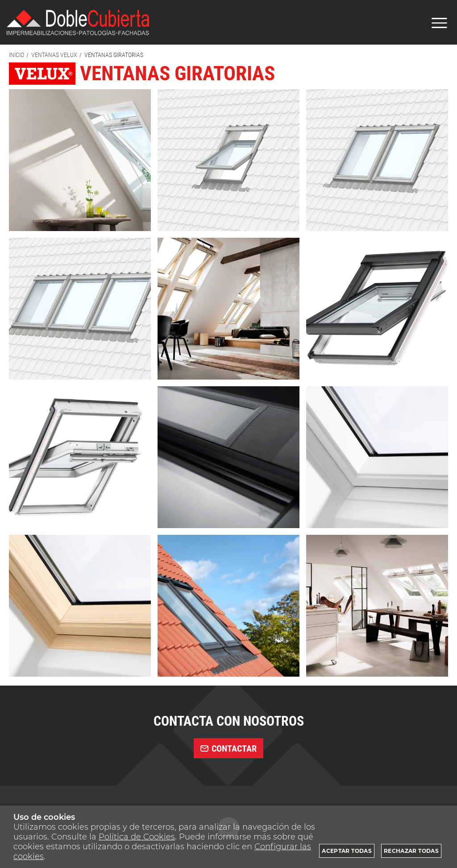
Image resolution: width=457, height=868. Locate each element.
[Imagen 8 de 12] (228, 457)
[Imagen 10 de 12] (80, 606)
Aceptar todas (347, 851)
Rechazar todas (411, 851)
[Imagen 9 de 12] (377, 457)
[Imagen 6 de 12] (377, 309)
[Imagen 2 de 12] (228, 160)
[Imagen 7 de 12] (80, 457)
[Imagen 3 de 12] (377, 160)
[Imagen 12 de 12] (377, 606)
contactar (228, 748)
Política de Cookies (137, 837)
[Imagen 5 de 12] (228, 309)
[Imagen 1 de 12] (80, 160)
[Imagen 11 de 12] (228, 606)
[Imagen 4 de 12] (80, 309)
